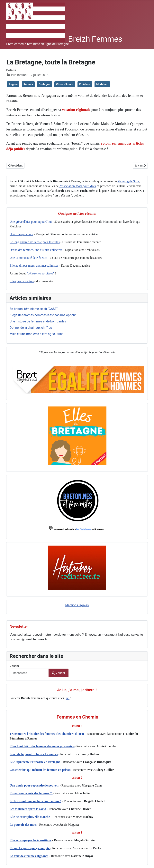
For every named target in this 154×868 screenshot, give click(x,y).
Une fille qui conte (21, 234)
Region (13, 84)
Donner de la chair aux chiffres (31, 328)
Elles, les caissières (22, 281)
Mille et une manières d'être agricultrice (36, 334)
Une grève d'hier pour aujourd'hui (31, 222)
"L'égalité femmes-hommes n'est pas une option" (43, 315)
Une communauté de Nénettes (28, 258)
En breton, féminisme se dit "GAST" (34, 309)
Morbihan (102, 84)
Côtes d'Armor (65, 84)
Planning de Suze (128, 181)
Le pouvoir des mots (23, 825)
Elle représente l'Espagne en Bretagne (35, 762)
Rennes (28, 84)
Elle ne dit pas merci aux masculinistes (34, 266)
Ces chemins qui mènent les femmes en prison (40, 770)
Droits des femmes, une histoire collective (36, 250)
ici (68, 698)
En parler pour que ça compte (30, 848)
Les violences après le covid (28, 809)
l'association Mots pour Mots (77, 186)
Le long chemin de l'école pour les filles (35, 242)
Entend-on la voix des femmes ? (31, 793)
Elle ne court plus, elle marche (30, 817)
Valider (14, 666)
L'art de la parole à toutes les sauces (34, 754)
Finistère (85, 84)
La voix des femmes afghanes (29, 856)
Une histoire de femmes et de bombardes (38, 321)
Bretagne (45, 84)
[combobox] (29, 673)
